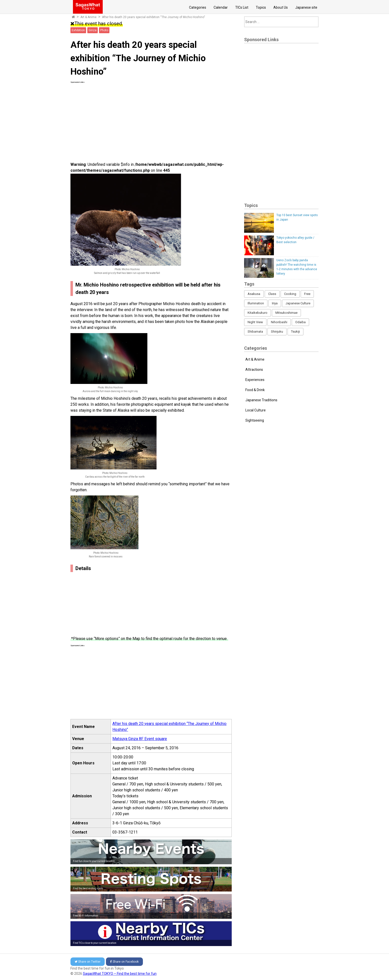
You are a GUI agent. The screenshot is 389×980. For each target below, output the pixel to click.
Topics (261, 7)
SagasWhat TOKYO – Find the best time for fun (120, 974)
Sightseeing (255, 420)
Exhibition (78, 30)
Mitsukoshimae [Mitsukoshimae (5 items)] (286, 313)
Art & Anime (88, 17)
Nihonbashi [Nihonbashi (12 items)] (279, 322)
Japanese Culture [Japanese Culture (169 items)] (298, 303)
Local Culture (256, 410)
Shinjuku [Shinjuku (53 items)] (277, 331)
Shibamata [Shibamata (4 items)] (255, 331)
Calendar (221, 7)
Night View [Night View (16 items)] (255, 322)
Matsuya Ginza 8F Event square (140, 739)
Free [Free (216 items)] (307, 294)
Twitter (88, 962)
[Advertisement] (151, 118)
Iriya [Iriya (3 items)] (275, 303)
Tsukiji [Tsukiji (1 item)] (295, 331)
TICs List (242, 7)
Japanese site (306, 7)
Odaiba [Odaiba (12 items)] (300, 322)
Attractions (254, 370)
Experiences (255, 380)
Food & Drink (255, 390)
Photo (104, 30)
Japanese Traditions (261, 400)
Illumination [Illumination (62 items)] (256, 303)
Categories (198, 7)
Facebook (124, 962)
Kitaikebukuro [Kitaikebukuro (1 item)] (258, 313)
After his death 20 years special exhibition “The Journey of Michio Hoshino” (153, 17)
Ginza (93, 30)
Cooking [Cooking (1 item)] (290, 294)
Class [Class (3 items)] (272, 294)
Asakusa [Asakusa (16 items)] (254, 294)
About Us (281, 7)
